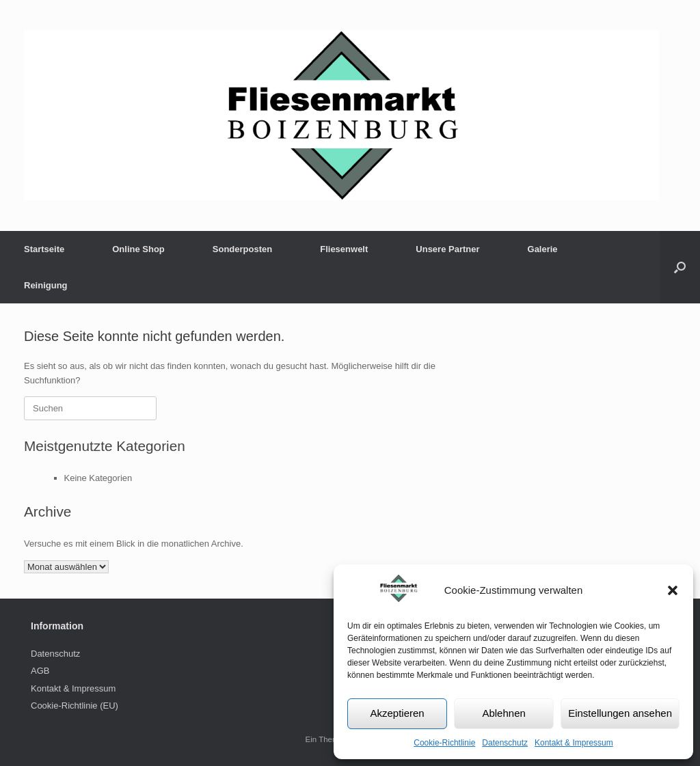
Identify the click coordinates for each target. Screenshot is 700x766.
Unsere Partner (447, 249)
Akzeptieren (397, 713)
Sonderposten (242, 249)
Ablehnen (503, 713)
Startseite (44, 249)
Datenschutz (505, 743)
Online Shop (138, 249)
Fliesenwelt (344, 249)
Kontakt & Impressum (574, 743)
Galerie (543, 249)
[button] (673, 590)
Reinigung (46, 285)
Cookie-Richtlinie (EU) (75, 706)
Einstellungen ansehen (620, 713)
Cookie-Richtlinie (444, 743)
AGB (40, 671)
